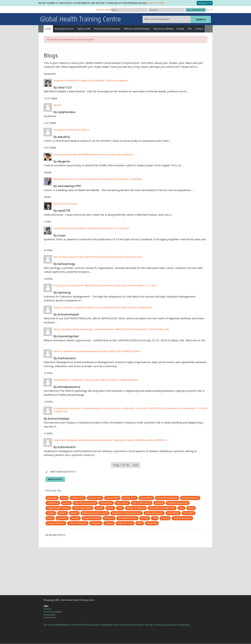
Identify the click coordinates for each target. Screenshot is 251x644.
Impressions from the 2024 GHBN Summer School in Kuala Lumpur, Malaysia (93, 155)
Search (201, 20)
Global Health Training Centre (80, 20)
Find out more (166, 3)
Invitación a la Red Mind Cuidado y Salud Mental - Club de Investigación (91, 81)
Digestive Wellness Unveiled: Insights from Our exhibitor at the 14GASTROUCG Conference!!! (102, 308)
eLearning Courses (64, 29)
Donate (180, 29)
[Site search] (167, 20)
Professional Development (107, 29)
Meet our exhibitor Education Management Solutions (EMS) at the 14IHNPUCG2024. (97, 351)
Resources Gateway (163, 29)
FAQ (190, 29)
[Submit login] (196, 10)
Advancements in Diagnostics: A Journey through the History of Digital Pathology (96, 380)
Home (48, 29)
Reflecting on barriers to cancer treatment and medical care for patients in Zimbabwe (98, 179)
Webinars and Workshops (137, 29)
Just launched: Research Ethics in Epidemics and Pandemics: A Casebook (91, 229)
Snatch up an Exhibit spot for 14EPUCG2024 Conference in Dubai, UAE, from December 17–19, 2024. (105, 286)
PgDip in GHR (84, 29)
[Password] (166, 10)
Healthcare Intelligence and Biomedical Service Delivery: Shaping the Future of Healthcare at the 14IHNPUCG (110, 440)
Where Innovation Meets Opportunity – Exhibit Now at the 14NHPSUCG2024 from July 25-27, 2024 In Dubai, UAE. (112, 329)
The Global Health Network (66, 10)
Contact (199, 29)
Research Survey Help (65, 204)
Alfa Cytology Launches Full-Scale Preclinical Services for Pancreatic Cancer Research (98, 257)
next (135, 465)
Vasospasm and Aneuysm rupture (71, 130)
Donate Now (103, 10)
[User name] (129, 10)
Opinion (58, 105)
